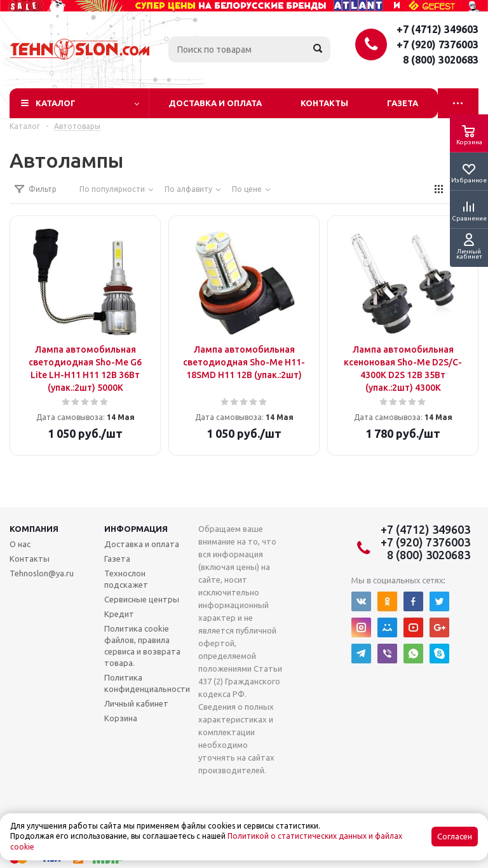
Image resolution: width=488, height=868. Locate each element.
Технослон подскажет (126, 579)
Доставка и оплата (215, 103)
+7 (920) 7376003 (437, 44)
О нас (20, 544)
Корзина (121, 718)
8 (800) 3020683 (441, 60)
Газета (403, 103)
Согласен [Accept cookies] (455, 837)
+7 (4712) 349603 (437, 29)
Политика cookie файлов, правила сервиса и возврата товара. (142, 646)
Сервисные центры (142, 599)
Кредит (119, 614)
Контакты (324, 103)
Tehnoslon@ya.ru (42, 573)
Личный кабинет (136, 703)
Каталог (56, 103)
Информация (136, 529)
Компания (34, 529)
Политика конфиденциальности (147, 683)
